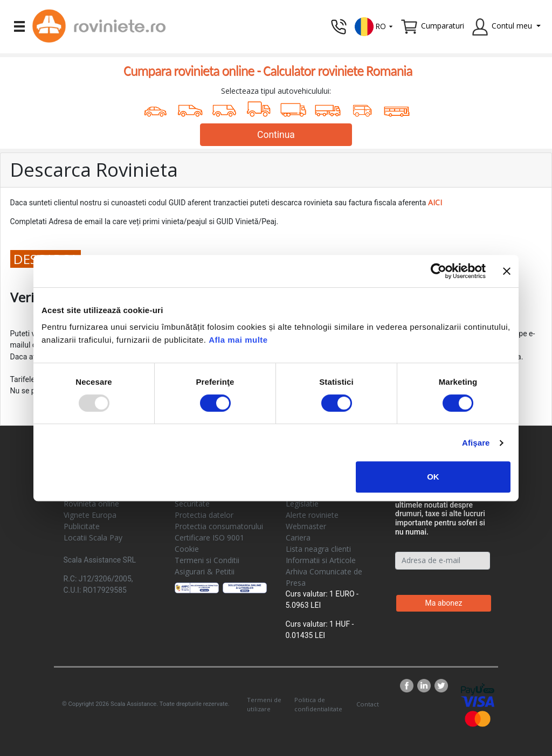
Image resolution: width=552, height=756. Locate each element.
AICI (435, 202)
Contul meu (512, 26)
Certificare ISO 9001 (209, 537)
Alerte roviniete (312, 515)
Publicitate (82, 526)
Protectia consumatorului (219, 526)
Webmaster (306, 526)
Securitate (192, 504)
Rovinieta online (91, 504)
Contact (368, 704)
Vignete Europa (90, 515)
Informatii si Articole (321, 560)
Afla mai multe (238, 340)
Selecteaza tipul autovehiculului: (276, 91)
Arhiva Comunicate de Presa (324, 577)
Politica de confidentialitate (318, 704)
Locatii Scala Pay (93, 537)
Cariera (298, 537)
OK (433, 477)
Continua (276, 135)
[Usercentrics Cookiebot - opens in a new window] (439, 271)
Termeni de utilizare (264, 704)
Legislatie (302, 504)
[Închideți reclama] (507, 271)
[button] (374, 26)
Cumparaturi (443, 26)
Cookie (187, 549)
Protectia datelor (204, 515)
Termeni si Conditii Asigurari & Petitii (207, 566)
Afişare (476, 443)
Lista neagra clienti (318, 549)
